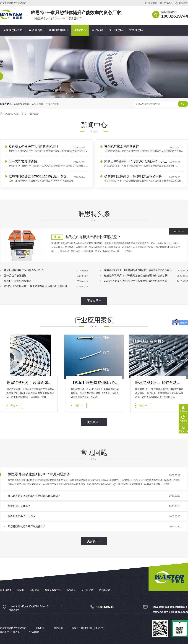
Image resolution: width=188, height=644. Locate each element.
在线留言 (168, 3)
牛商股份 (15, 632)
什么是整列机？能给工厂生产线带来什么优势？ (34, 496)
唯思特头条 (94, 214)
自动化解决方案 (53, 590)
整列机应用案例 (59, 30)
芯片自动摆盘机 (21, 104)
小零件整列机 (53, 104)
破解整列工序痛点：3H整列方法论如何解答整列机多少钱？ (136, 176)
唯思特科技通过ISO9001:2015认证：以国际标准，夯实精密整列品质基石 (40, 176)
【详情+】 (129, 251)
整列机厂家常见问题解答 (122, 147)
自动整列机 (36, 30)
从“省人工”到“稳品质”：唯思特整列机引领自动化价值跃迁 (36, 286)
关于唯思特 (116, 30)
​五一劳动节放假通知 (23, 161)
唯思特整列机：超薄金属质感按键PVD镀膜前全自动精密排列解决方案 (30, 383)
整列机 (21, 590)
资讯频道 (34, 114)
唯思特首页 (6, 590)
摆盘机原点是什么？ (19, 506)
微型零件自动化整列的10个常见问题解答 (39, 474)
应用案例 (34, 590)
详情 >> (14, 406)
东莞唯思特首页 (13, 30)
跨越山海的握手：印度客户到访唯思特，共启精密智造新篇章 (136, 161)
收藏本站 (153, 3)
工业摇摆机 (38, 104)
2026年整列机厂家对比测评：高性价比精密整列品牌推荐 (136, 281)
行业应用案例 (94, 320)
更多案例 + (94, 422)
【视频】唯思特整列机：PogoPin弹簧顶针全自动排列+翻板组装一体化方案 (95, 383)
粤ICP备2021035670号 (92, 628)
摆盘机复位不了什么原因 (22, 516)
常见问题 (97, 30)
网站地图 (184, 3)
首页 (24, 114)
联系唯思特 (136, 30)
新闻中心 (80, 30)
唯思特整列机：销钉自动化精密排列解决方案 (159, 383)
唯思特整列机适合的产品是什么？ (27, 526)
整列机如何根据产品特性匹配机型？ (34, 147)
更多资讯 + (94, 301)
